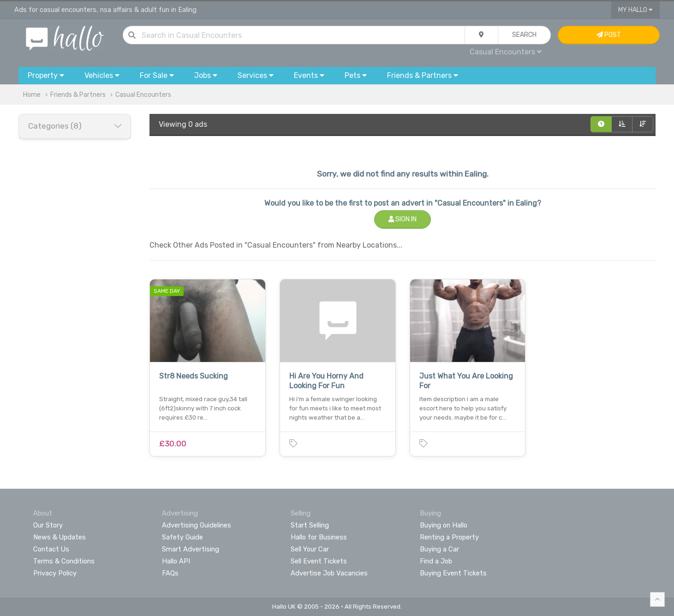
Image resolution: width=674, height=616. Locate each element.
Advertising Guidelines (197, 525)
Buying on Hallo (444, 525)
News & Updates (60, 537)
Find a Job (436, 561)
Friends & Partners (78, 95)
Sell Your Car (310, 549)
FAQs (170, 573)
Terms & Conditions (64, 561)
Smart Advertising (191, 549)
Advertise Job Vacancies (329, 573)
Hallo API (176, 561)
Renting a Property (449, 537)
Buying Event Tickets (453, 573)
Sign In (403, 219)
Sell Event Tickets (319, 561)
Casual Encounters (506, 52)
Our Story (48, 525)
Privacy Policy (55, 573)
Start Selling (310, 525)
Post (609, 35)
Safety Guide (182, 537)
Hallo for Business (319, 537)
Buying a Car (439, 549)
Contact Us (51, 549)
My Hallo (635, 10)
